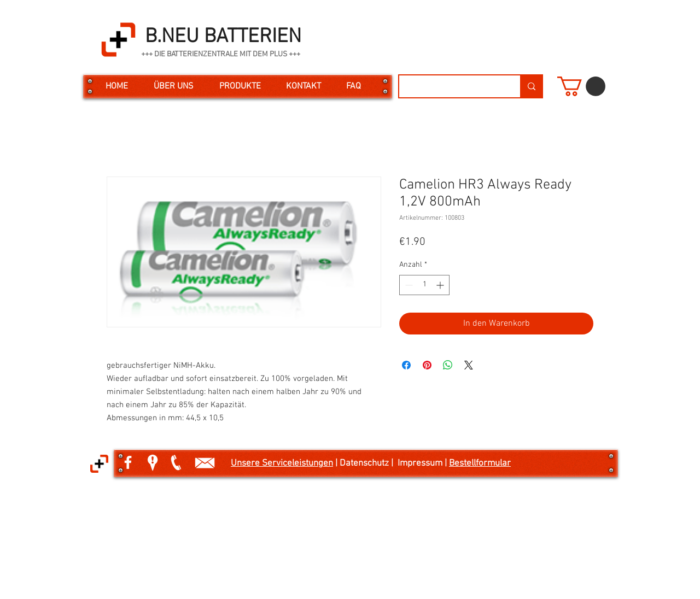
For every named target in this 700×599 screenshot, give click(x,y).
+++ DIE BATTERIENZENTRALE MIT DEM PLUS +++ (221, 54)
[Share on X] (469, 365)
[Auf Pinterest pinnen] (427, 365)
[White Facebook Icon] (128, 462)
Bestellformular (480, 463)
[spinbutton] (424, 285)
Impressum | (423, 463)
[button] (581, 86)
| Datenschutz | (365, 463)
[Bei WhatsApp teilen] (448, 365)
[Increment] (441, 285)
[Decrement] (408, 285)
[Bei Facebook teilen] (406, 365)
